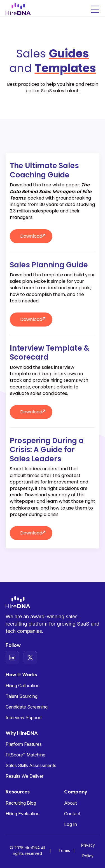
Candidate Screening (27, 707)
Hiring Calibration (23, 686)
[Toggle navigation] (95, 9)
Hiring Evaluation (23, 814)
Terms (64, 850)
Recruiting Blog (21, 803)
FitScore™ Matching (25, 755)
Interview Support (24, 717)
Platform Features (24, 744)
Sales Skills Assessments (31, 765)
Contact (72, 814)
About (70, 803)
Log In (71, 824)
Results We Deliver (25, 776)
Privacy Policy (88, 850)
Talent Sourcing (22, 696)
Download (31, 236)
